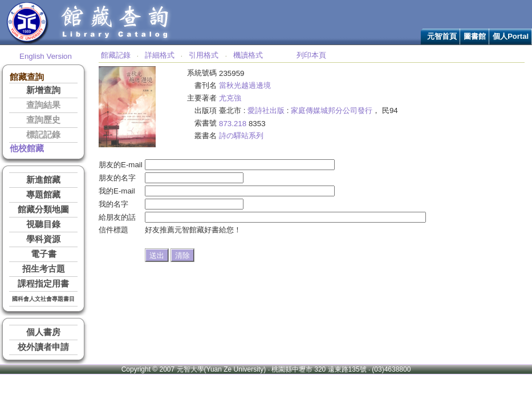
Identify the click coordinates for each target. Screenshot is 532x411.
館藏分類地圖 (43, 209)
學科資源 (43, 239)
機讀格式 (248, 55)
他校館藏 (27, 148)
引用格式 (204, 55)
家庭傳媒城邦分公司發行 (332, 110)
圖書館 (475, 36)
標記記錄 (43, 135)
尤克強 (230, 98)
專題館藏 (43, 195)
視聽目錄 (43, 224)
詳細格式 (160, 55)
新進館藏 (43, 180)
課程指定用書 (43, 284)
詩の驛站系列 (241, 136)
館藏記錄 (116, 55)
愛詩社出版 (266, 110)
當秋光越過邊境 (245, 85)
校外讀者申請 (43, 347)
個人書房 (43, 332)
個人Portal (511, 36)
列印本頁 (311, 55)
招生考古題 (44, 269)
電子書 (44, 254)
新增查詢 (43, 90)
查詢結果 (43, 105)
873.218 (233, 124)
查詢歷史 (43, 120)
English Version (46, 56)
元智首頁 (442, 36)
